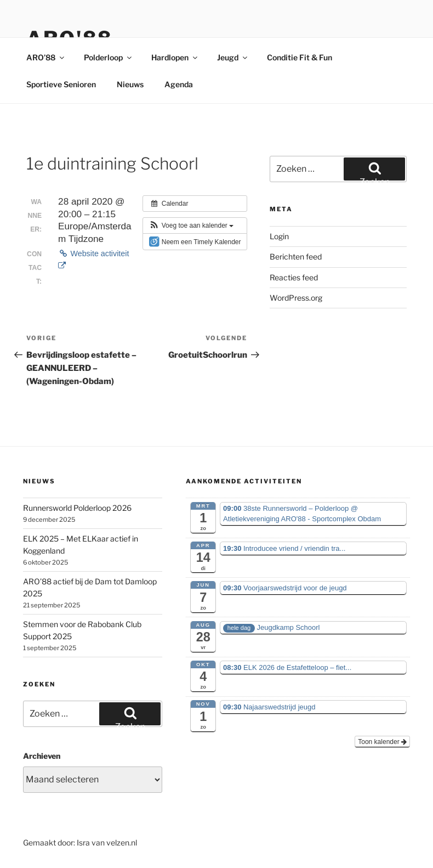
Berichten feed (296, 257)
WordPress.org (296, 298)
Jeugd (233, 57)
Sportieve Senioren (61, 84)
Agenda (179, 84)
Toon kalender (382, 742)
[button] (191, 226)
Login (279, 236)
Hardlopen (175, 57)
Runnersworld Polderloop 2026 (77, 508)
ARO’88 (46, 57)
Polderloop (109, 57)
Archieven (42, 756)
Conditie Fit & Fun (300, 57)
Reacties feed (294, 277)
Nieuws (130, 84)
